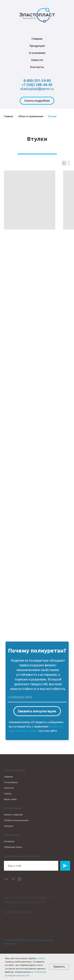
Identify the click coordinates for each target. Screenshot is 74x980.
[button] (37, 101)
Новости (37, 60)
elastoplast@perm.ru (37, 89)
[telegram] (13, 879)
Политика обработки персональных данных (29, 940)
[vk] (6, 879)
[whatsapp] (19, 879)
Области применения (31, 116)
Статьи (8, 793)
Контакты (37, 67)
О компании (37, 53)
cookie (41, 958)
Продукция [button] (37, 46)
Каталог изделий (13, 815)
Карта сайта (10, 799)
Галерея (8, 826)
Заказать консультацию (37, 711)
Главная (37, 39)
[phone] (37, 697)
